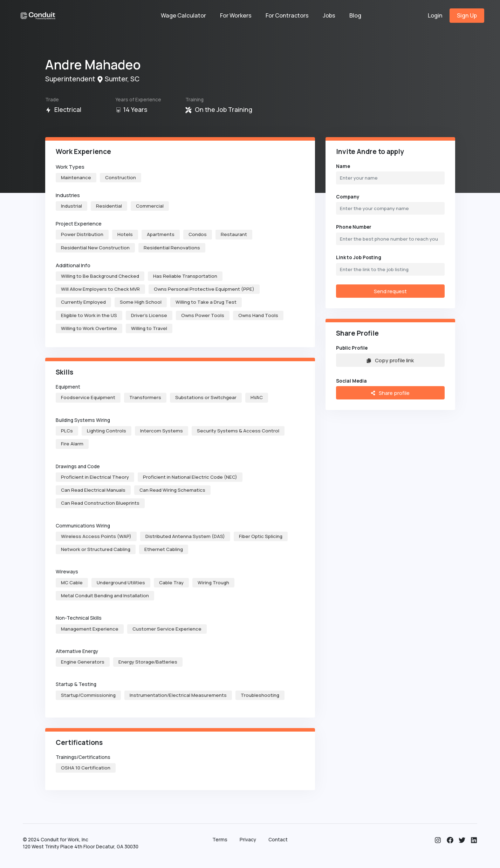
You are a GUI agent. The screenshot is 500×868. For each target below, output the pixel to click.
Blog (355, 15)
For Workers (236, 15)
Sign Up (467, 15)
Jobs (329, 15)
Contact (278, 840)
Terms (220, 840)
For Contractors (287, 15)
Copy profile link (390, 360)
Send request (390, 291)
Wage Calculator (183, 15)
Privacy (248, 840)
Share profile (390, 393)
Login (435, 15)
